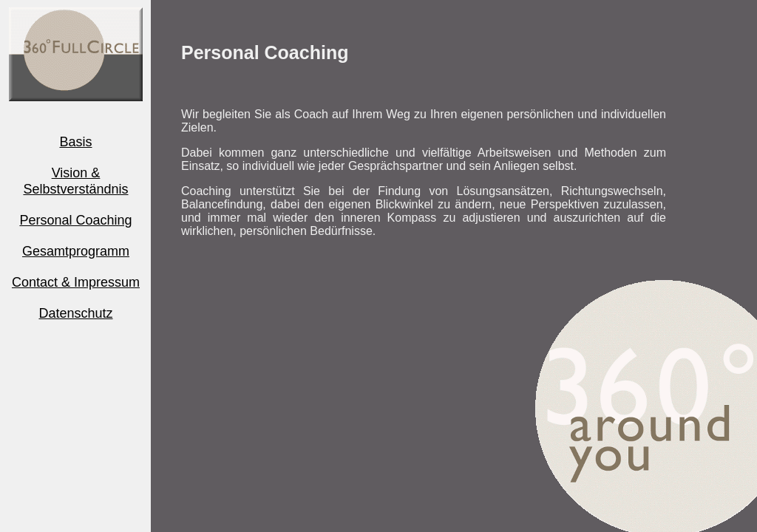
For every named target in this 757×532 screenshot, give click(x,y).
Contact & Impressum (76, 282)
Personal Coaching (75, 220)
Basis (75, 142)
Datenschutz (75, 313)
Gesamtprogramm (76, 251)
